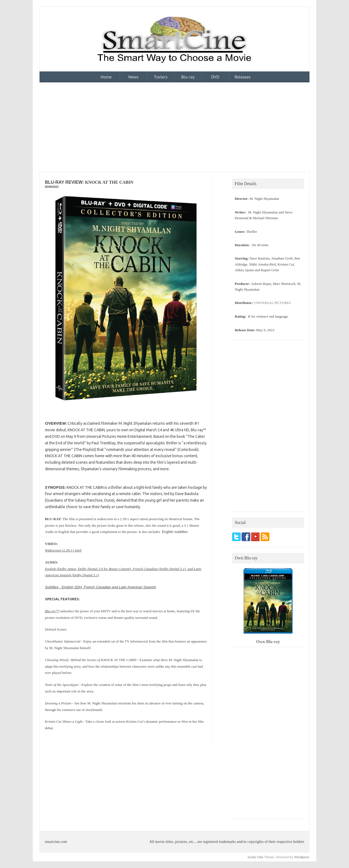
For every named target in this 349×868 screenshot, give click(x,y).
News (133, 77)
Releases (243, 77)
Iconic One (255, 857)
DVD (215, 77)
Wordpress (302, 857)
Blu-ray (188, 77)
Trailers (161, 77)
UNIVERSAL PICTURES (272, 303)
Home (106, 77)
